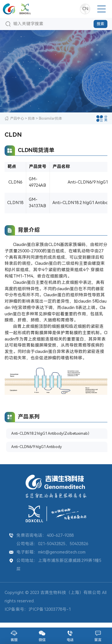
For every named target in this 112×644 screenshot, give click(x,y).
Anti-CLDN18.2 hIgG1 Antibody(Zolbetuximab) (35, 436)
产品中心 (17, 118)
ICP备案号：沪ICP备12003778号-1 (38, 614)
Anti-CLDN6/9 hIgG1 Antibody (41, 451)
